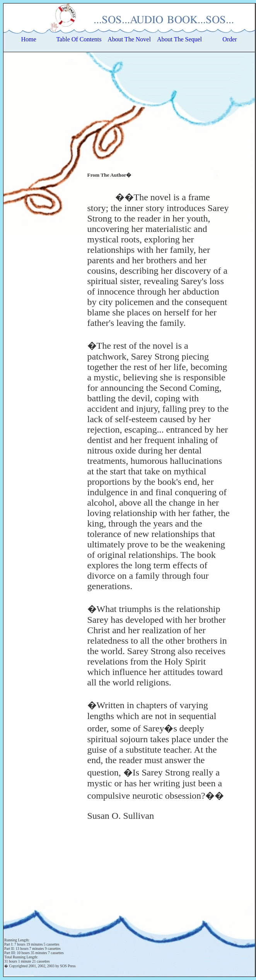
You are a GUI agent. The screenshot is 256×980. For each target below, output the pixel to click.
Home (28, 39)
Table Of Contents (79, 39)
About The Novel (129, 39)
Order (230, 39)
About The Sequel (179, 39)
